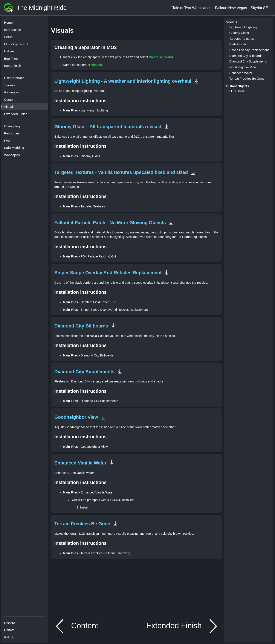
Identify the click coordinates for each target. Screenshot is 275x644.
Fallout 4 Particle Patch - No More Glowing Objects (110, 223)
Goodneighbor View (76, 417)
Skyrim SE (259, 8)
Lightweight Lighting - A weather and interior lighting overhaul (123, 81)
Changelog (13, 127)
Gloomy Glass (239, 33)
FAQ (8, 142)
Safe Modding (15, 149)
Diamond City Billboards (81, 326)
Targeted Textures (242, 39)
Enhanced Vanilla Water (80, 463)
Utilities (10, 52)
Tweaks (11, 86)
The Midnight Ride (42, 8)
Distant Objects (238, 86)
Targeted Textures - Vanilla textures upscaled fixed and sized (121, 172)
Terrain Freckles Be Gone (82, 524)
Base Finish (14, 67)
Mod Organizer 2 (17, 45)
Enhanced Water (241, 73)
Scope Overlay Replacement (249, 50)
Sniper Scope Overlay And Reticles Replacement (108, 273)
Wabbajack (13, 156)
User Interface (15, 79)
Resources (13, 134)
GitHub (10, 636)
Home (9, 24)
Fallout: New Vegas (231, 8)
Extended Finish (17, 115)
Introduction (14, 31)
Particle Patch (239, 44)
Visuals (10, 108)
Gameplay (13, 93)
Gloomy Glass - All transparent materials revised (108, 127)
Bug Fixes (12, 60)
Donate (10, 629)
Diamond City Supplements (85, 372)
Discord (11, 622)
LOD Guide (237, 91)
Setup (9, 38)
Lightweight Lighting (243, 27)
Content (11, 101)
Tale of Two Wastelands (192, 8)
